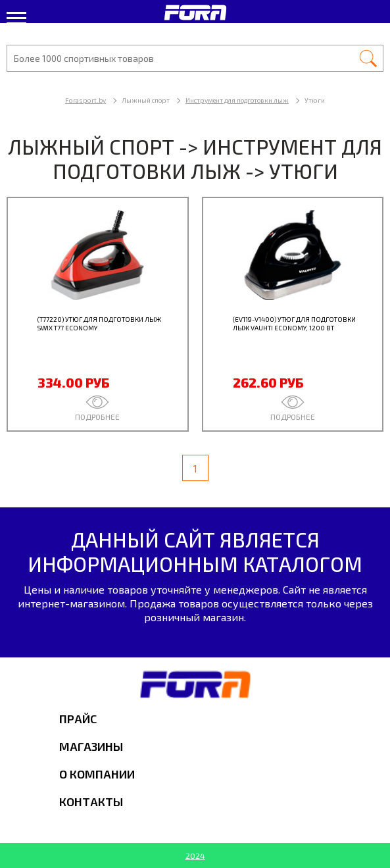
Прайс (78, 719)
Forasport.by (85, 100)
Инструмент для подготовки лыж (237, 100)
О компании (97, 774)
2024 (195, 855)
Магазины (91, 746)
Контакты (91, 802)
